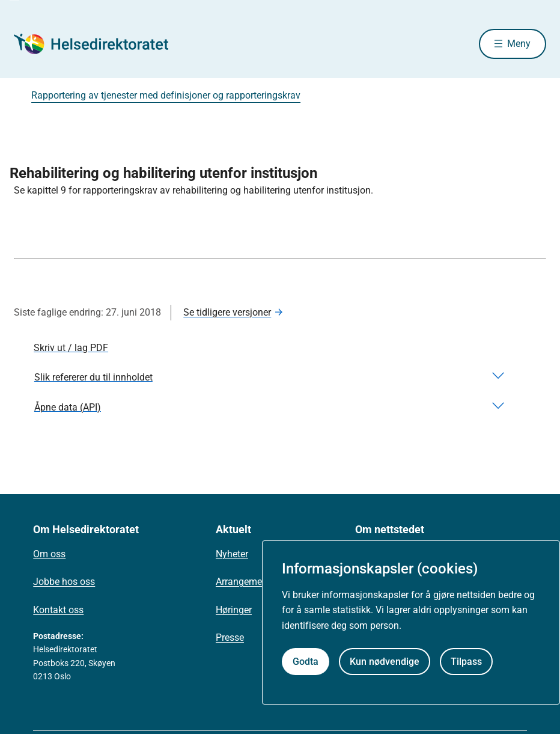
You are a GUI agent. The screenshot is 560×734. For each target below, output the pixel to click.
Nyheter (232, 554)
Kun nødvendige (385, 662)
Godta (306, 662)
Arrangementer (247, 582)
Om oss (49, 554)
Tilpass (466, 662)
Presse (230, 638)
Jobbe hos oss (64, 582)
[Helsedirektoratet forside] (100, 44)
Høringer (234, 610)
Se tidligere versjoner (227, 312)
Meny (519, 44)
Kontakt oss (58, 610)
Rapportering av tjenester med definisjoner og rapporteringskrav (166, 95)
